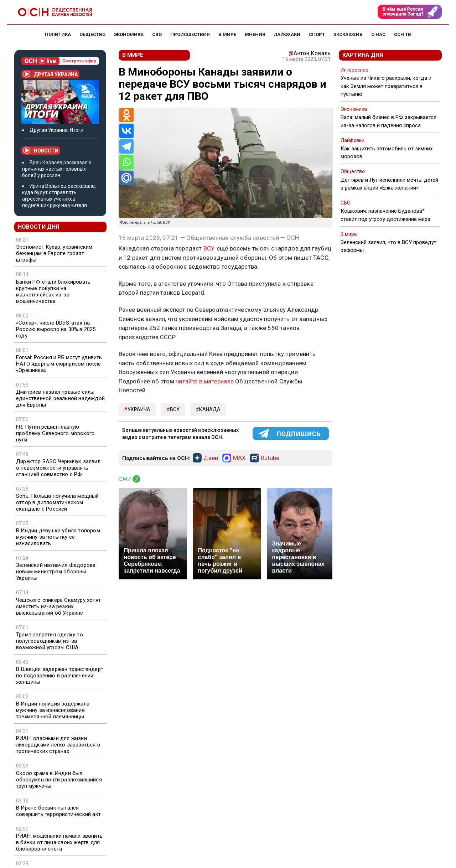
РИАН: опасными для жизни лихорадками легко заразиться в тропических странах (58, 745)
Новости (41, 150)
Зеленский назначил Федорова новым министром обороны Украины (56, 572)
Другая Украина (50, 74)
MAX (239, 458)
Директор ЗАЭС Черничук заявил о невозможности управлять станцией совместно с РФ (58, 468)
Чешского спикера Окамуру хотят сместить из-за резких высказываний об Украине (58, 606)
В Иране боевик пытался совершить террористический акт (58, 811)
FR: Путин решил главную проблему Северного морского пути (55, 433)
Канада (210, 409)
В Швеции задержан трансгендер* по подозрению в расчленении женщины (60, 676)
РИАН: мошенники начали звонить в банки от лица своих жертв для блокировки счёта (59, 842)
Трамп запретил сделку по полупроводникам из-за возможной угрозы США (50, 641)
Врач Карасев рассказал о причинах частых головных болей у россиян (57, 169)
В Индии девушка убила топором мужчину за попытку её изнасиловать (58, 537)
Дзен (211, 458)
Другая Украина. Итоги (56, 130)
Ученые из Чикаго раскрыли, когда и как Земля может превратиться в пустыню (386, 86)
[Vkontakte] (126, 131)
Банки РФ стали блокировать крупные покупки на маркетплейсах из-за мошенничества (53, 291)
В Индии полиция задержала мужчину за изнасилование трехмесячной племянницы (53, 710)
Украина (139, 409)
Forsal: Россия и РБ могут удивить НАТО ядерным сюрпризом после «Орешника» (59, 364)
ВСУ (209, 248)
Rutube (270, 458)
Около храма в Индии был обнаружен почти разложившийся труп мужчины (59, 780)
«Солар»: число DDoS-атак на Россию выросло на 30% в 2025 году (56, 329)
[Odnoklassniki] (126, 115)
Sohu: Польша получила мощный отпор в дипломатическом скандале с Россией (58, 502)
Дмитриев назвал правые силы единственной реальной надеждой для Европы (60, 398)
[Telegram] (126, 146)
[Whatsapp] (126, 162)
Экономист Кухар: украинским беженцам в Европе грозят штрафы (54, 253)
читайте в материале (205, 381)
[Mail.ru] (126, 178)
